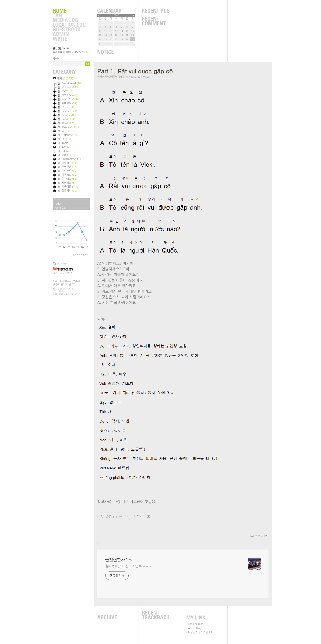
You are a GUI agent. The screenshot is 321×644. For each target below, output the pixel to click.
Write (69, 39)
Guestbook (69, 30)
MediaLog (69, 20)
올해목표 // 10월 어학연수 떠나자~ (130, 566)
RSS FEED (62, 264)
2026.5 (116, 15)
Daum (61, 291)
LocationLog (69, 25)
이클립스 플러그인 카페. (201, 632)
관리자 (64, 284)
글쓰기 (72, 284)
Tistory (75, 294)
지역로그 (75, 281)
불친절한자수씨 (61, 49)
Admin (69, 34)
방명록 (56, 284)
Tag (69, 16)
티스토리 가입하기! (63, 273)
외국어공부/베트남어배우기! (113, 77)
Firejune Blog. (196, 624)
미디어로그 (64, 281)
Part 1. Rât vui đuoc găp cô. (136, 71)
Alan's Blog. (195, 628)
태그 (55, 281)
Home (69, 11)
